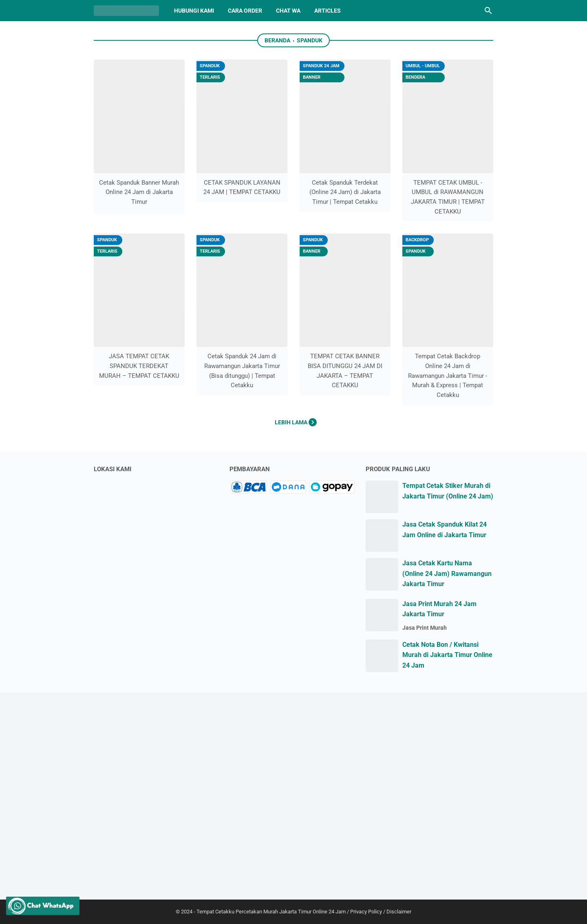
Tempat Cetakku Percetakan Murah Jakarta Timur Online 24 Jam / (273, 912)
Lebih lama (296, 422)
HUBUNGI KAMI (194, 11)
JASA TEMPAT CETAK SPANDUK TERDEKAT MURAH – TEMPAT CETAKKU (139, 366)
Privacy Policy (366, 912)
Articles (328, 11)
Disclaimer (399, 912)
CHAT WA (288, 11)
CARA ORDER (245, 11)
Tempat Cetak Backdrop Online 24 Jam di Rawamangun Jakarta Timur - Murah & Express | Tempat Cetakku (448, 376)
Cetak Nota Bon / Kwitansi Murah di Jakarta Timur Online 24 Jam (447, 655)
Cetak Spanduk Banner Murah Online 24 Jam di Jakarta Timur (139, 192)
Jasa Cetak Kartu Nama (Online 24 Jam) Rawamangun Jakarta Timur (447, 573)
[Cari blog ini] (488, 11)
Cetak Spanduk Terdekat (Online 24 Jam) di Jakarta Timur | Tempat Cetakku (345, 192)
